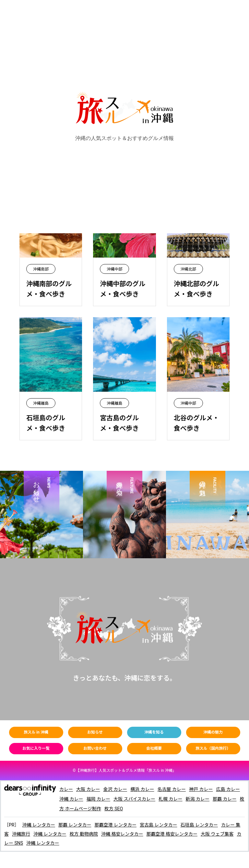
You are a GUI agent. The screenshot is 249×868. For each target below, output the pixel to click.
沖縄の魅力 (213, 732)
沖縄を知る (154, 732)
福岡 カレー (98, 799)
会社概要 (154, 748)
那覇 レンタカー (75, 825)
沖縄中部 (114, 269)
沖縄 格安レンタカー (122, 834)
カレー (66, 789)
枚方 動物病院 (83, 834)
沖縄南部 (41, 269)
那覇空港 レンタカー (115, 825)
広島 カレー (228, 789)
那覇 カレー (225, 799)
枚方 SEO (114, 809)
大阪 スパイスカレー (134, 799)
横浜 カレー (142, 789)
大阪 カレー (88, 789)
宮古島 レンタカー (158, 825)
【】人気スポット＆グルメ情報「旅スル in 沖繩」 (126, 770)
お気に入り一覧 (36, 748)
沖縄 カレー (71, 799)
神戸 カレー (201, 789)
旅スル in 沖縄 (36, 732)
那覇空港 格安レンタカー (172, 834)
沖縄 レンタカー (38, 825)
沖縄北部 (188, 269)
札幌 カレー (170, 799)
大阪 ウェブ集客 (217, 834)
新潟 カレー (198, 799)
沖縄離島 (41, 403)
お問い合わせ (95, 748)
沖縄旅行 (21, 834)
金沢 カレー (115, 789)
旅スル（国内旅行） (213, 748)
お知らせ (95, 732)
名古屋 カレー (171, 789)
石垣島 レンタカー (199, 825)
